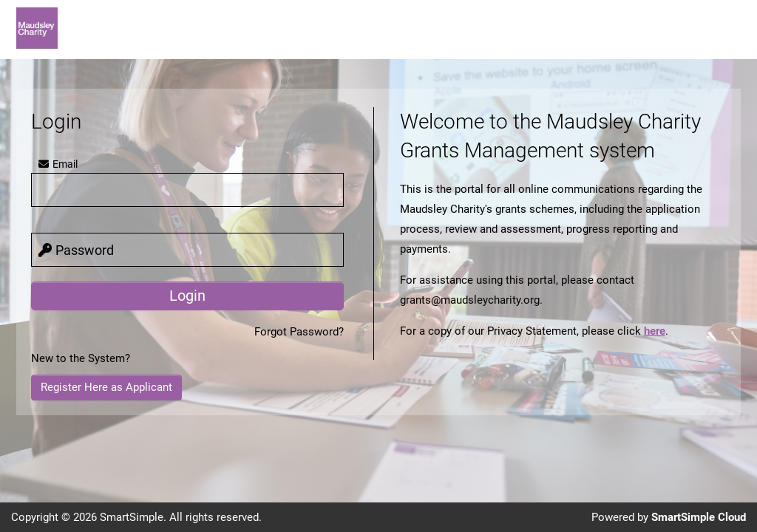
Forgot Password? (299, 332)
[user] (187, 190)
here (655, 331)
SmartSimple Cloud (699, 517)
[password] (187, 250)
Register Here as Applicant (106, 387)
